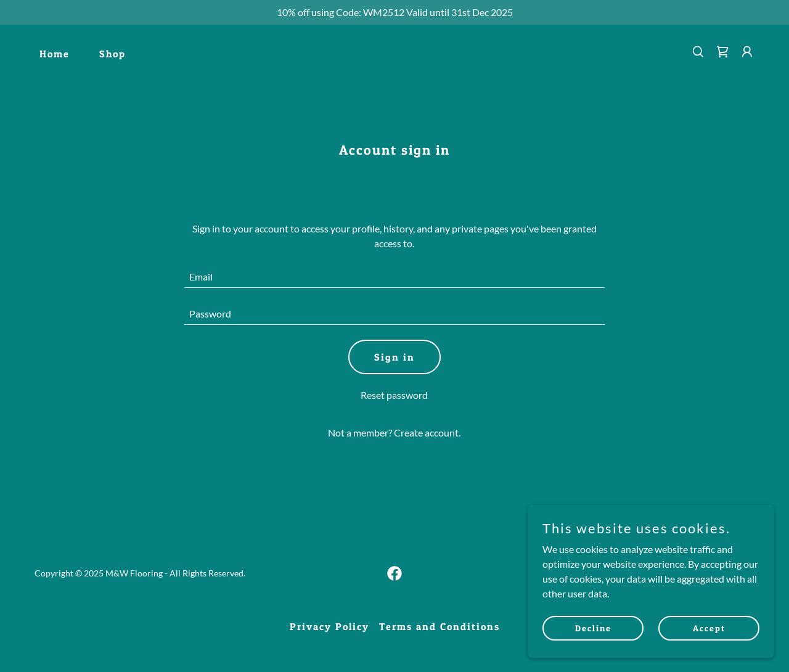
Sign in (394, 357)
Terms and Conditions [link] (439, 626)
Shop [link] (112, 54)
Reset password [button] (394, 395)
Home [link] (55, 54)
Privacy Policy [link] (329, 626)
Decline (593, 628)
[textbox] (395, 277)
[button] (747, 52)
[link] (722, 52)
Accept (709, 628)
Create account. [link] (427, 432)
